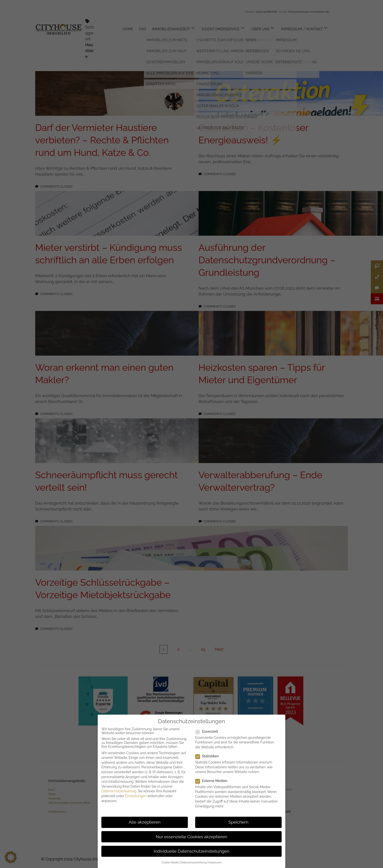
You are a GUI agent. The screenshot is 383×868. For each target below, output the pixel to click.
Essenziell (209, 731)
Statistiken (209, 756)
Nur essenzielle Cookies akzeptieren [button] (191, 837)
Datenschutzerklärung (119, 791)
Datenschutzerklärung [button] (194, 862)
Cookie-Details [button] (170, 862)
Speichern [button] (238, 822)
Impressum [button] (215, 862)
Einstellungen (136, 796)
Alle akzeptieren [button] (145, 822)
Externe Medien (213, 781)
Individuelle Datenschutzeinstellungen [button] (191, 851)
